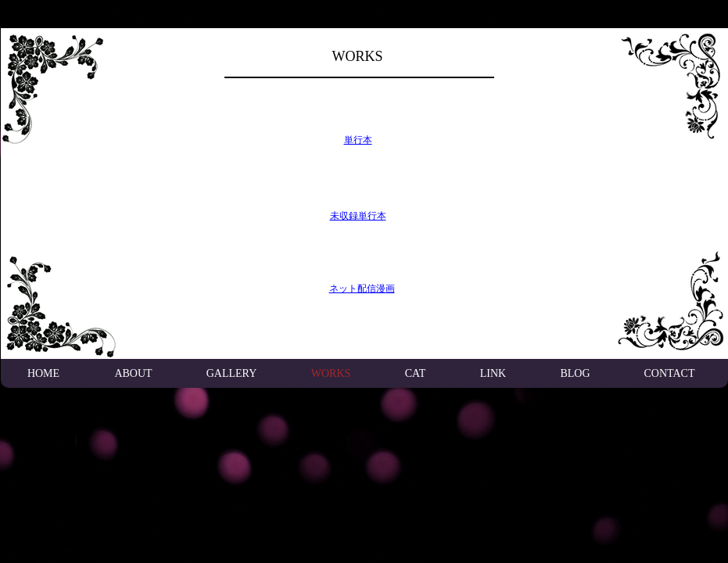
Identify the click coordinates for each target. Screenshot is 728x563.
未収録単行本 (358, 216)
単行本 (358, 140)
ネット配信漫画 (362, 289)
